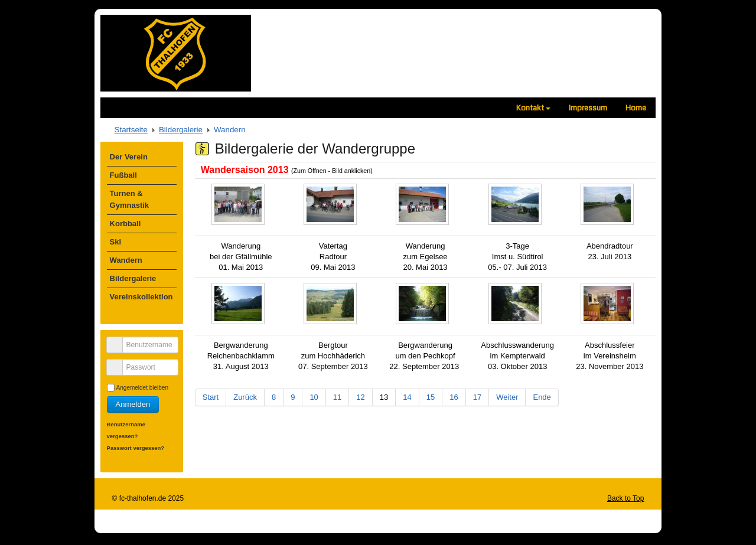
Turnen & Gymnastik (129, 199)
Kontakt (533, 108)
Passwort (119, 362)
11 (337, 397)
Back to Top (625, 498)
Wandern (126, 260)
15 (431, 397)
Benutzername (119, 340)
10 (314, 397)
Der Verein (129, 157)
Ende (542, 397)
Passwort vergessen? (136, 448)
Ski (116, 242)
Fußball (123, 175)
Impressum (588, 108)
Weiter (507, 397)
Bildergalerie (181, 130)
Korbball (126, 223)
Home (636, 108)
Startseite (131, 130)
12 (360, 397)
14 (407, 397)
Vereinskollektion (141, 297)
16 (454, 397)
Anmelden (133, 404)
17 (477, 397)
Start (211, 397)
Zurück (245, 397)
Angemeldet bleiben (142, 388)
